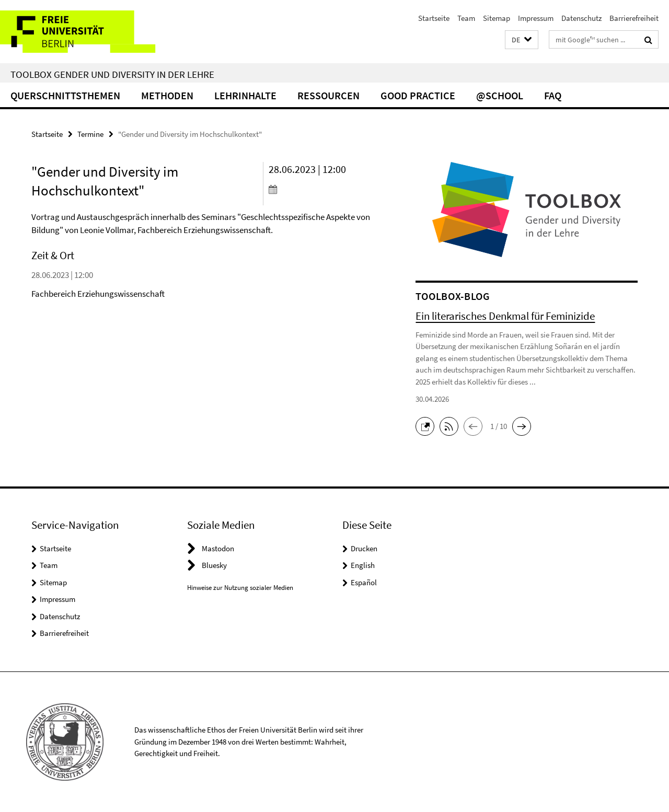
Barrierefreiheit (634, 18)
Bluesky (214, 565)
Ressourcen (328, 95)
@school (500, 95)
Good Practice (418, 95)
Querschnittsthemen (65, 95)
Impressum (536, 18)
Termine (90, 134)
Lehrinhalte (245, 95)
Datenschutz (581, 18)
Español (364, 582)
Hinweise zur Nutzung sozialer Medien (240, 588)
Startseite (434, 18)
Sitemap (497, 18)
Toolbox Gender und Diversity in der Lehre (112, 74)
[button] (522, 40)
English (363, 565)
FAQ (553, 95)
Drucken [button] (364, 548)
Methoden (167, 95)
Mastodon (218, 548)
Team (466, 18)
